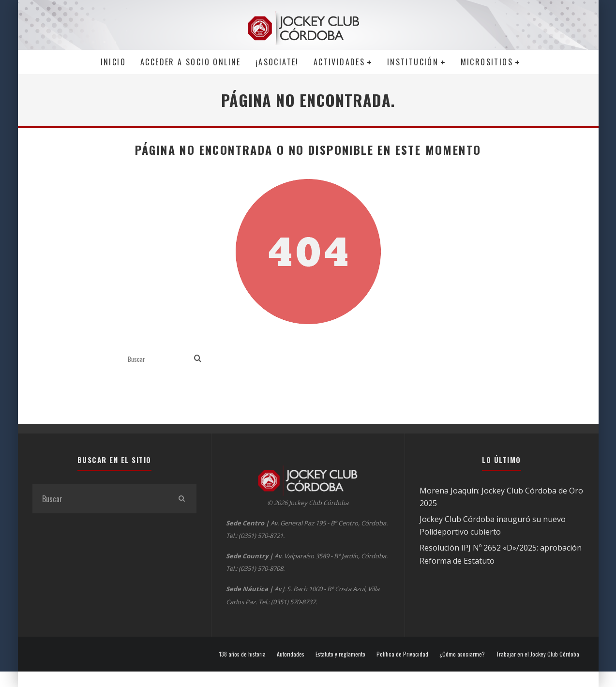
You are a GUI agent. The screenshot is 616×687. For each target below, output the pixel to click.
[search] (198, 359)
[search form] (159, 359)
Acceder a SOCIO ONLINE (191, 62)
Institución (413, 62)
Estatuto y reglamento (340, 654)
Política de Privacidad (402, 654)
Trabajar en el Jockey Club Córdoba (538, 654)
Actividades (339, 62)
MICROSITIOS (487, 62)
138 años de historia (242, 654)
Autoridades (291, 654)
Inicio (113, 62)
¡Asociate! (277, 62)
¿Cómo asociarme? (462, 654)
